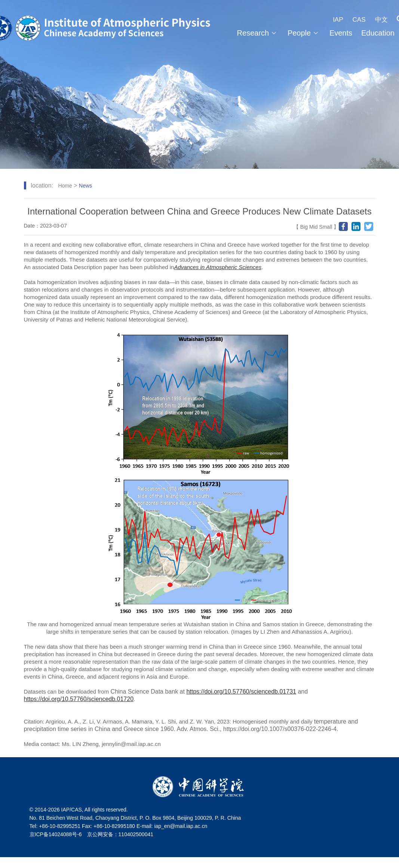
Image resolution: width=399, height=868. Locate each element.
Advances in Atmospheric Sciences (218, 267)
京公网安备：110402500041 (120, 834)
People (304, 33)
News (85, 186)
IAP (338, 20)
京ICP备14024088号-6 (56, 834)
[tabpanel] (199, 84)
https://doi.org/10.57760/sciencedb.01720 (79, 699)
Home (65, 186)
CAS (359, 20)
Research (258, 33)
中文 (381, 20)
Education (378, 33)
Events (341, 33)
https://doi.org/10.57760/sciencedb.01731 (241, 692)
